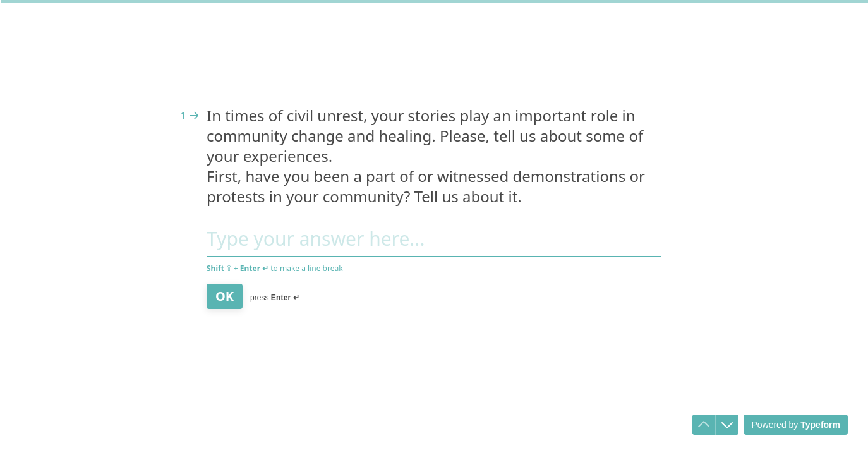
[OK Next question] (225, 296)
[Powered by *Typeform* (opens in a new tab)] (796, 425)
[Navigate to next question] (727, 425)
